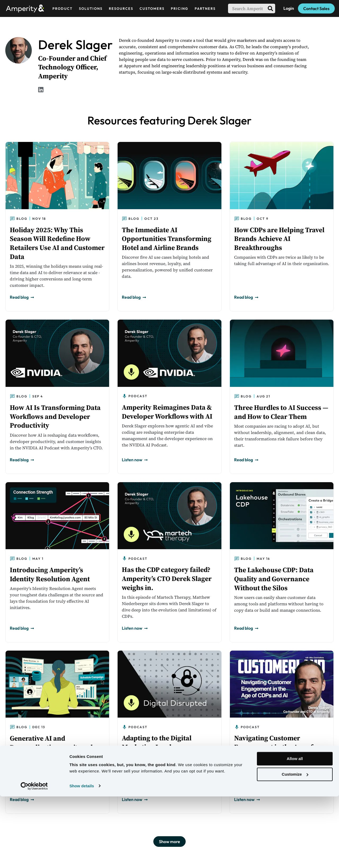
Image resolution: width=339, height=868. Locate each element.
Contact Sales (316, 8)
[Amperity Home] (27, 8)
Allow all (295, 831)
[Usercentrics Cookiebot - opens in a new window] (34, 858)
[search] (270, 8)
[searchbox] (247, 8)
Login (289, 8)
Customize (295, 846)
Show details (82, 858)
